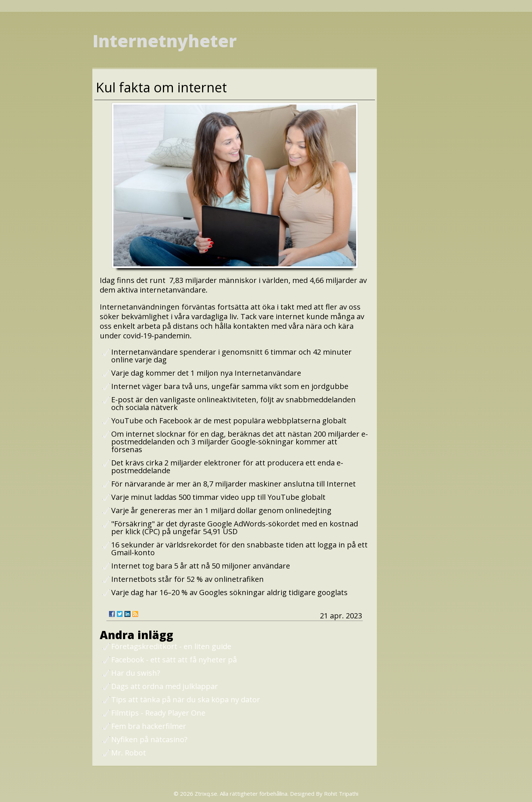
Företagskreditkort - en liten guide (171, 646)
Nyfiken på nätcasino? (149, 739)
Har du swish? (136, 673)
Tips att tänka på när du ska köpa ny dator (186, 699)
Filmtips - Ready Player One (158, 713)
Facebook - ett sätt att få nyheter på (174, 660)
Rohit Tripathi (341, 794)
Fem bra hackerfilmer (149, 726)
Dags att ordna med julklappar (165, 686)
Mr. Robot (129, 753)
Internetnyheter (165, 41)
